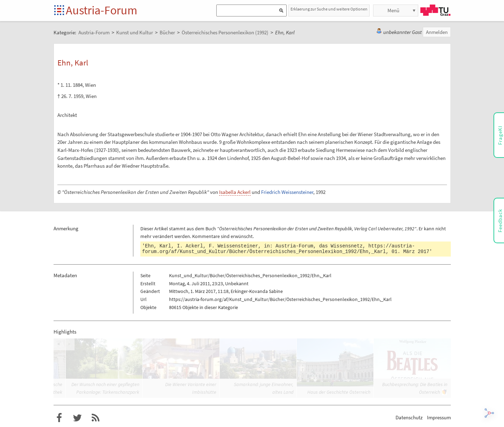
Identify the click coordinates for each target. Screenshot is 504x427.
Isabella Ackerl (235, 192)
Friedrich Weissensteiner (287, 192)
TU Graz (435, 10)
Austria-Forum (101, 10)
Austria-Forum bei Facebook (59, 418)
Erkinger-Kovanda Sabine (257, 291)
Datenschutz (409, 417)
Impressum (439, 417)
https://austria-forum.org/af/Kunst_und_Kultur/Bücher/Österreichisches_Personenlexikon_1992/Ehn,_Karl (278, 249)
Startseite (60, 11)
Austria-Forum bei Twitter (77, 418)
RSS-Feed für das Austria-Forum (96, 418)
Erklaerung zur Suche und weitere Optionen (329, 9)
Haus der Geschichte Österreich (339, 392)
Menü (393, 10)
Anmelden (437, 32)
